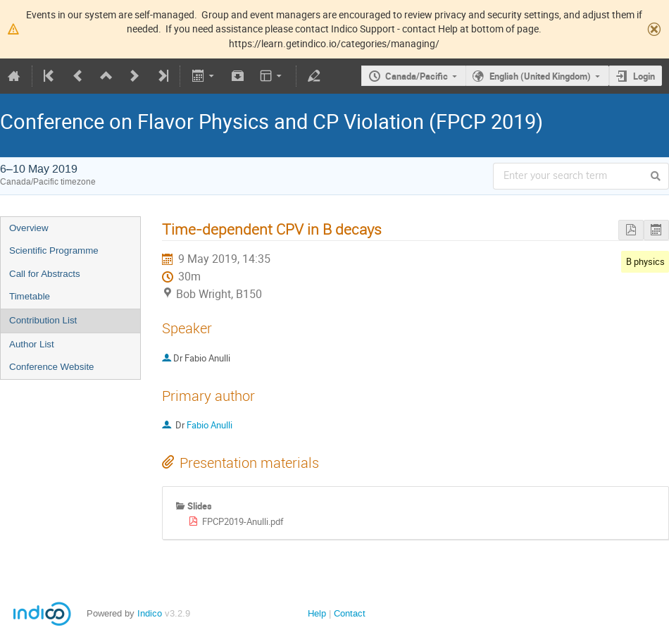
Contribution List (43, 320)
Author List (32, 344)
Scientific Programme (54, 250)
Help (317, 613)
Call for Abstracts (45, 274)
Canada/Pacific (417, 76)
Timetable (30, 296)
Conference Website (52, 367)
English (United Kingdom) (540, 76)
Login (644, 76)
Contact (350, 613)
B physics (645, 261)
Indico (150, 613)
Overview (29, 228)
